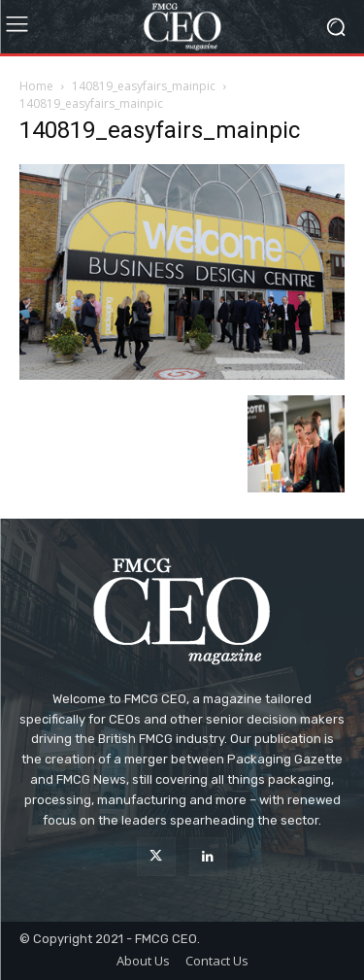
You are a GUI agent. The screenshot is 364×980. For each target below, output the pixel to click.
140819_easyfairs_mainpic (144, 86)
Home (36, 86)
